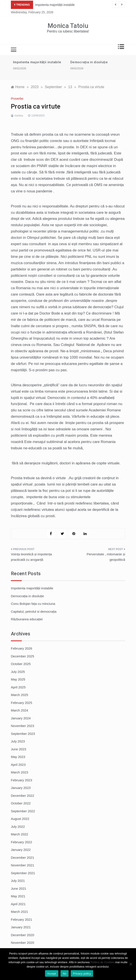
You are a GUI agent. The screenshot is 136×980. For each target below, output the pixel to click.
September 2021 (23, 873)
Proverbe (17, 99)
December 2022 (23, 796)
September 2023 (23, 734)
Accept (52, 974)
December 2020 (23, 935)
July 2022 (18, 827)
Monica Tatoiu (68, 26)
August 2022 (20, 819)
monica (19, 116)
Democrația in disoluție (89, 62)
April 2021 (18, 904)
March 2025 (19, 695)
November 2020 (23, 943)
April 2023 (18, 765)
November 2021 (23, 865)
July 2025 (18, 672)
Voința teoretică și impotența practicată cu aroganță (31, 557)
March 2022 (19, 834)
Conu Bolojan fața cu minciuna (33, 604)
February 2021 (22, 919)
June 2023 (18, 749)
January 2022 (21, 850)
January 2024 (21, 718)
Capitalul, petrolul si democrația (34, 611)
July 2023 (18, 741)
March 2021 (19, 912)
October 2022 (21, 803)
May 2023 (18, 757)
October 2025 (21, 664)
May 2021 (18, 896)
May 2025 (18, 679)
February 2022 (22, 842)
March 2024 (19, 710)
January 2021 (21, 927)
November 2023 (23, 726)
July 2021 (18, 881)
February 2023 (22, 780)
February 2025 (22, 703)
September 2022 (23, 811)
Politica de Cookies (102, 962)
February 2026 (22, 648)
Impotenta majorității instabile (55, 5)
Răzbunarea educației (27, 619)
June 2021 (18, 888)
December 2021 (23, 858)
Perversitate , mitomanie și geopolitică (106, 557)
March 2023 (19, 772)
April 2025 (18, 687)
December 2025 (23, 656)
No (65, 974)
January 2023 (21, 788)
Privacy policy (82, 974)
